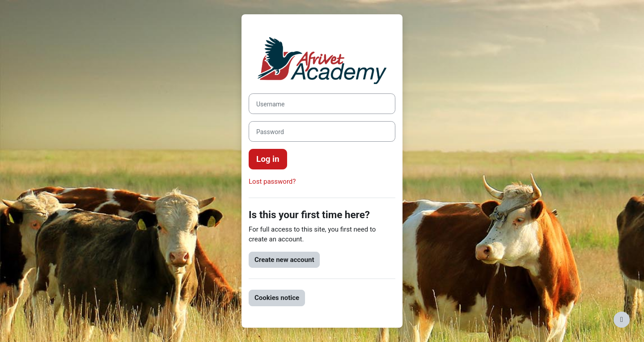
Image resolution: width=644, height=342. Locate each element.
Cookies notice (277, 298)
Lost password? (272, 182)
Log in (268, 159)
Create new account (284, 260)
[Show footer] (622, 320)
